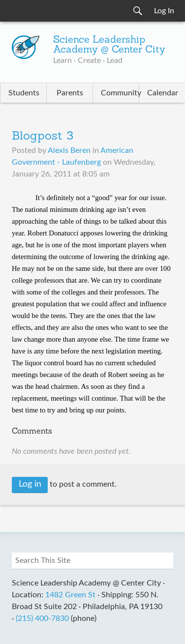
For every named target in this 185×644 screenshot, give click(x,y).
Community (120, 93)
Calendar (163, 93)
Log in (30, 484)
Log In (164, 11)
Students (24, 93)
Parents (70, 93)
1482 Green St (70, 595)
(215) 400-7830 (42, 618)
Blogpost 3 (43, 137)
